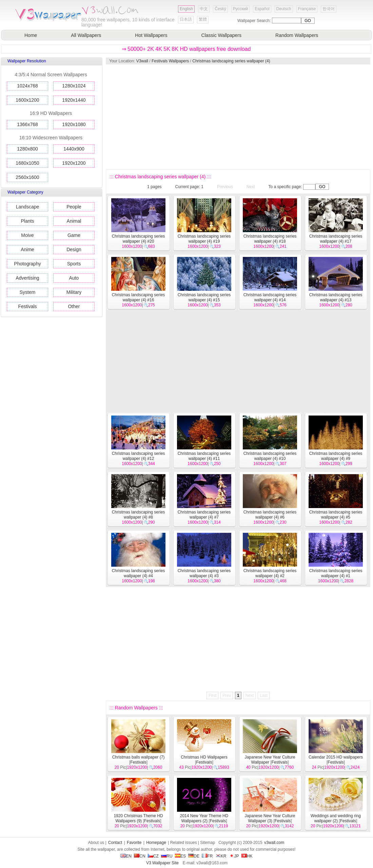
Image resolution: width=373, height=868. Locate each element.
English (186, 9)
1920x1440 (74, 100)
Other (74, 306)
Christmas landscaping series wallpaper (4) (231, 61)
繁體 (203, 19)
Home (31, 35)
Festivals (27, 306)
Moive (27, 235)
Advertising (27, 278)
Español (262, 9)
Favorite (134, 843)
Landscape (28, 207)
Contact (115, 843)
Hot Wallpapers (151, 35)
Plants (28, 221)
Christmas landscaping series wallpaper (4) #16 (139, 297)
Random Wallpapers (297, 35)
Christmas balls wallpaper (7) (139, 757)
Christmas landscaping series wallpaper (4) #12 (139, 456)
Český (220, 9)
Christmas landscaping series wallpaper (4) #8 (139, 515)
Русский (241, 9)
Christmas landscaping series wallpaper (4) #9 (336, 456)
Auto (74, 278)
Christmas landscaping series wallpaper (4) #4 (139, 573)
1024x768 (27, 86)
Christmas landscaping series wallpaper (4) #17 (336, 239)
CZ (153, 856)
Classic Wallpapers (222, 35)
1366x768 (27, 124)
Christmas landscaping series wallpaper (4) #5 (336, 515)
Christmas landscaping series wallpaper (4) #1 (336, 573)
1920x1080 (74, 124)
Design (74, 249)
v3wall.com (274, 843)
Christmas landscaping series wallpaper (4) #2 (270, 573)
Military (74, 292)
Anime (27, 249)
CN (140, 856)
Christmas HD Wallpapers (204, 757)
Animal (74, 221)
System (28, 292)
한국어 (329, 9)
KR (221, 856)
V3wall (142, 61)
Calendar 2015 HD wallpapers (336, 757)
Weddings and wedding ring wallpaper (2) (336, 818)
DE (194, 856)
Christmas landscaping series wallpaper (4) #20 (139, 239)
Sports (74, 264)
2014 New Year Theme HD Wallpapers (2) (204, 818)
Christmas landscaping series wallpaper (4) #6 (270, 515)
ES (180, 856)
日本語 (186, 19)
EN (126, 856)
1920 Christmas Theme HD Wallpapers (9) (138, 818)
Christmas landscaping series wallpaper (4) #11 (204, 456)
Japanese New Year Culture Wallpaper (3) (270, 818)
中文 (204, 9)
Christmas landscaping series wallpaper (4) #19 (204, 239)
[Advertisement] (182, 117)
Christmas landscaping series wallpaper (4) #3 (204, 573)
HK (247, 856)
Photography (27, 264)
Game (74, 235)
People (74, 207)
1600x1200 (27, 100)
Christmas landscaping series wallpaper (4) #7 (204, 515)
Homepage (156, 843)
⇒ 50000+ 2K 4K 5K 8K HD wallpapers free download (186, 49)
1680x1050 (27, 163)
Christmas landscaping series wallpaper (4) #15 (204, 297)
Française (307, 9)
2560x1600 (27, 177)
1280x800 (27, 149)
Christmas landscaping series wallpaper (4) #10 (270, 456)
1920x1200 (74, 163)
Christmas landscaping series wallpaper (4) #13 (336, 297)
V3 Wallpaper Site (162, 863)
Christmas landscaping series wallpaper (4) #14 (270, 297)
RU (167, 856)
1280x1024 (74, 86)
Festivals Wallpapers (170, 61)
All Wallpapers (86, 35)
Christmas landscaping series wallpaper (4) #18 (270, 239)
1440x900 (74, 149)
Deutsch (284, 9)
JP (234, 856)
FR (207, 856)
